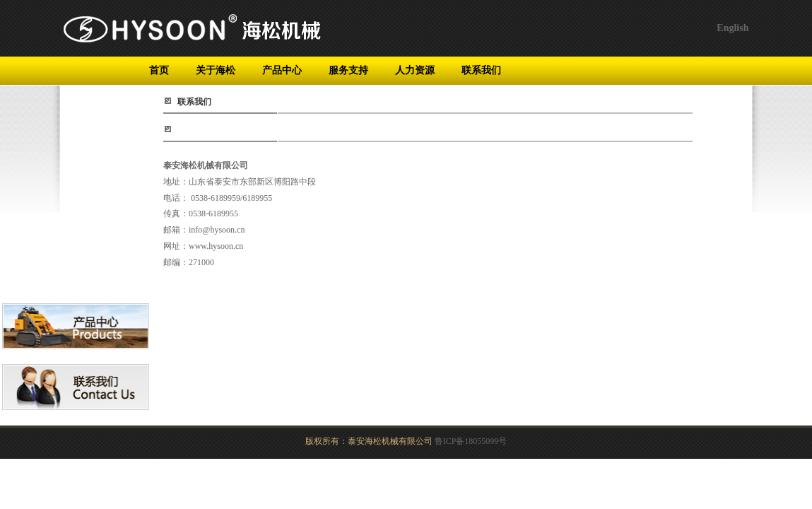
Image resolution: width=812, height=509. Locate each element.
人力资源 (415, 70)
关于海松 (216, 70)
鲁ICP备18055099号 (471, 441)
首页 (159, 70)
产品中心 (282, 70)
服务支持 (348, 70)
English (732, 28)
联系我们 (481, 70)
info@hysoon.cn (217, 230)
